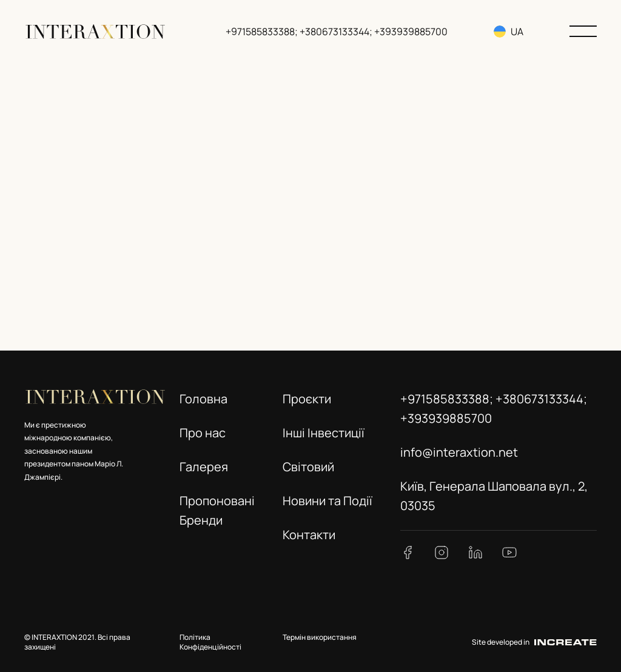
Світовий (308, 467)
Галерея (204, 467)
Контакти (309, 535)
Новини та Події (327, 501)
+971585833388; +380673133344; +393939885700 (337, 32)
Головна (203, 399)
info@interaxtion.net (459, 452)
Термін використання (320, 637)
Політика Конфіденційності (210, 642)
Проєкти (307, 399)
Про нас (203, 433)
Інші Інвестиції (324, 433)
